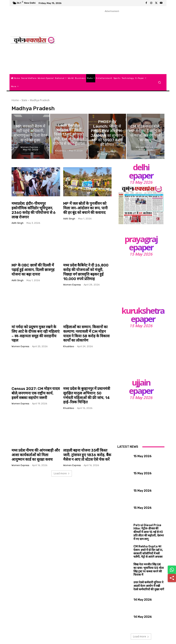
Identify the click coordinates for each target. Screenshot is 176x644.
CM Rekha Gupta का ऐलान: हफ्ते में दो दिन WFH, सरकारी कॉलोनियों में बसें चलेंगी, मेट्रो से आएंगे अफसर (148, 546)
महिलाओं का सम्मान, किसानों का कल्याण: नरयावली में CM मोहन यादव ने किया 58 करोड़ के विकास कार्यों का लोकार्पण (87, 327)
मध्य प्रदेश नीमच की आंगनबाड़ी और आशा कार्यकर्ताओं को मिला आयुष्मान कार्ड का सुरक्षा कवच (34, 446)
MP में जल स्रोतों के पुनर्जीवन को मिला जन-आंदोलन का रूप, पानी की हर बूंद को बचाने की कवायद (87, 208)
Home (15, 100)
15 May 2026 (141, 182)
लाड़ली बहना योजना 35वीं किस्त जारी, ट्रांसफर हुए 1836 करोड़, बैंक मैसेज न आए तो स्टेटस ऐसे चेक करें (87, 446)
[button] (160, 82)
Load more (62, 464)
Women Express (72, 278)
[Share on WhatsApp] (172, 570)
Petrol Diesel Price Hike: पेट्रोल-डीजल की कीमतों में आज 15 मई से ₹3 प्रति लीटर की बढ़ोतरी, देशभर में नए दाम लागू (148, 529)
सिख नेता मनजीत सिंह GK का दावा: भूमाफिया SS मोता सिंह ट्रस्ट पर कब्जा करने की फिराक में (148, 562)
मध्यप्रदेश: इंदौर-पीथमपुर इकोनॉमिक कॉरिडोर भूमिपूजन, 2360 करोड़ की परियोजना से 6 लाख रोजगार (35, 208)
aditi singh (18, 218)
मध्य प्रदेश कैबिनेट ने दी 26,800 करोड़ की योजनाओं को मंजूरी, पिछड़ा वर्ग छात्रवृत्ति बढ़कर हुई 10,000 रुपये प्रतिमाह (86, 266)
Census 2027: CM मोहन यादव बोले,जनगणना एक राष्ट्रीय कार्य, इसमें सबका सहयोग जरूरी (34, 385)
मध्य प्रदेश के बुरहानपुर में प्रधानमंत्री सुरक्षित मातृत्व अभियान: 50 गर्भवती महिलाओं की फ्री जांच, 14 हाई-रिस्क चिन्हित (86, 387)
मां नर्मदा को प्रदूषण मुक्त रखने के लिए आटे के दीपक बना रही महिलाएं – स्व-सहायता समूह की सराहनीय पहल (35, 325)
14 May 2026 (141, 594)
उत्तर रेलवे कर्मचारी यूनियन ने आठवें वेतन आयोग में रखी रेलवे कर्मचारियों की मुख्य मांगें (148, 579)
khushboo (69, 339)
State (24, 100)
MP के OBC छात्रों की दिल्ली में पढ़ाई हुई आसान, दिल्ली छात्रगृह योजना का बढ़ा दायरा (35, 264)
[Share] (172, 578)
